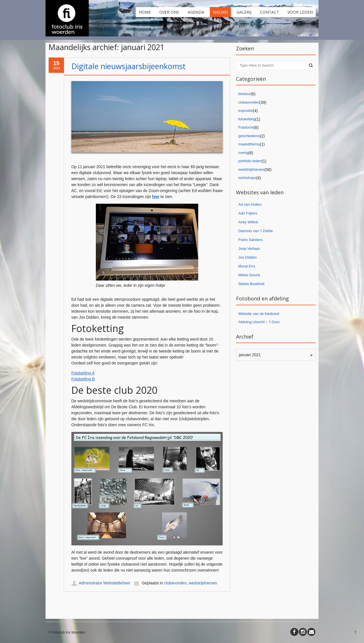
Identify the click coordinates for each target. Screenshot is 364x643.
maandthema (249, 144)
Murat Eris (247, 266)
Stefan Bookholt (251, 284)
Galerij (244, 12)
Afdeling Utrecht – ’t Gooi (259, 322)
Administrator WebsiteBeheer (105, 583)
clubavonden (175, 583)
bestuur (244, 94)
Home (145, 12)
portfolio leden (250, 161)
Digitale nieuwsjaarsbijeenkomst (129, 66)
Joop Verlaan (249, 249)
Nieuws (220, 12)
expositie (246, 111)
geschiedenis (249, 136)
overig (243, 153)
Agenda (196, 12)
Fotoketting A (83, 373)
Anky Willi (246, 222)
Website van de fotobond (259, 314)
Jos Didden (248, 257)
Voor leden (300, 12)
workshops (247, 178)
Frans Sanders (250, 240)
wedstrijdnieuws (203, 583)
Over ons (169, 12)
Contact (269, 12)
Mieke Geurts (249, 275)
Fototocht (246, 127)
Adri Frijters (248, 213)
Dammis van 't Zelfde (256, 231)
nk (256, 222)
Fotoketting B (83, 379)
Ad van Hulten (250, 204)
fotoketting (247, 119)
